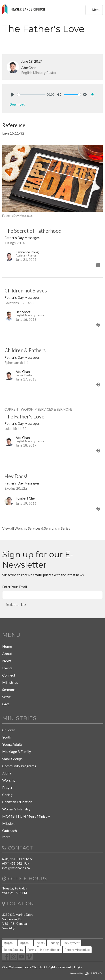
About (7, 654)
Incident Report (50, 950)
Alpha (7, 773)
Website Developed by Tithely (52, 972)
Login (78, 967)
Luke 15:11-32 (13, 133)
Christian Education (17, 802)
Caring (7, 795)
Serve (6, 697)
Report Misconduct (77, 950)
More (6, 837)
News (7, 661)
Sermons (9, 689)
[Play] (13, 95)
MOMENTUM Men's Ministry (26, 816)
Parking (54, 943)
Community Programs (19, 766)
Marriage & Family (17, 751)
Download (17, 104)
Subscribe (16, 604)
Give (6, 704)
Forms (32, 950)
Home (7, 646)
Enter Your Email (15, 587)
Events (7, 668)
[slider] (31, 95)
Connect (9, 675)
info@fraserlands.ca (16, 868)
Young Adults (12, 744)
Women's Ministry (16, 809)
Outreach (10, 831)
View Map (9, 928)
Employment (71, 943)
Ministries (10, 682)
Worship (9, 780)
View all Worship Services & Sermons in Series (36, 528)
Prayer (7, 787)
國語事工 (26, 943)
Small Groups (12, 759)
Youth (7, 737)
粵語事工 (10, 943)
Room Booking (14, 950)
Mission (8, 823)
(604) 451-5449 (13, 859)
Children (9, 730)
